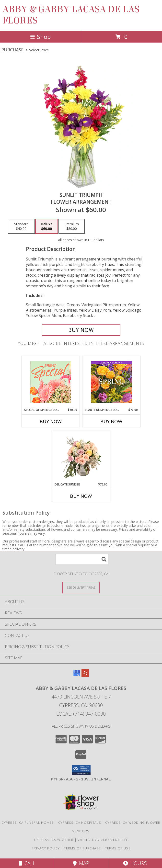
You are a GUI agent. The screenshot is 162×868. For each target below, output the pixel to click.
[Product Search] (82, 559)
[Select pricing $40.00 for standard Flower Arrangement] (21, 226)
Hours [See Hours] (135, 863)
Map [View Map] (81, 863)
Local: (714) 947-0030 (81, 714)
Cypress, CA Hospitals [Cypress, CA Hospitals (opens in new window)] (80, 823)
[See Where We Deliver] (81, 587)
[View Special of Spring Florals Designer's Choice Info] (51, 382)
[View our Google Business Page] (77, 675)
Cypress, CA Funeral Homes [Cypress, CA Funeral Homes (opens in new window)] (28, 823)
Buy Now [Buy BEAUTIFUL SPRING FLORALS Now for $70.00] (111, 421)
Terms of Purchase (82, 848)
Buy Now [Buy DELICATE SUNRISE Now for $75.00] (81, 496)
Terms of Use (118, 848)
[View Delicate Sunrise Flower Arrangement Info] (81, 456)
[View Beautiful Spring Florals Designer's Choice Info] (111, 382)
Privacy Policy (46, 848)
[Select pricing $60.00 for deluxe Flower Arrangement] (47, 226)
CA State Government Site (103, 840)
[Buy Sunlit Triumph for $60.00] (81, 330)
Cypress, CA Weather (54, 840)
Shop (40, 37)
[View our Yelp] (85, 675)
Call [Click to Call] (27, 863)
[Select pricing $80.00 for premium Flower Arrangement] (72, 226)
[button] (81, 770)
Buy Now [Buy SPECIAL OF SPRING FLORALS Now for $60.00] (51, 421)
